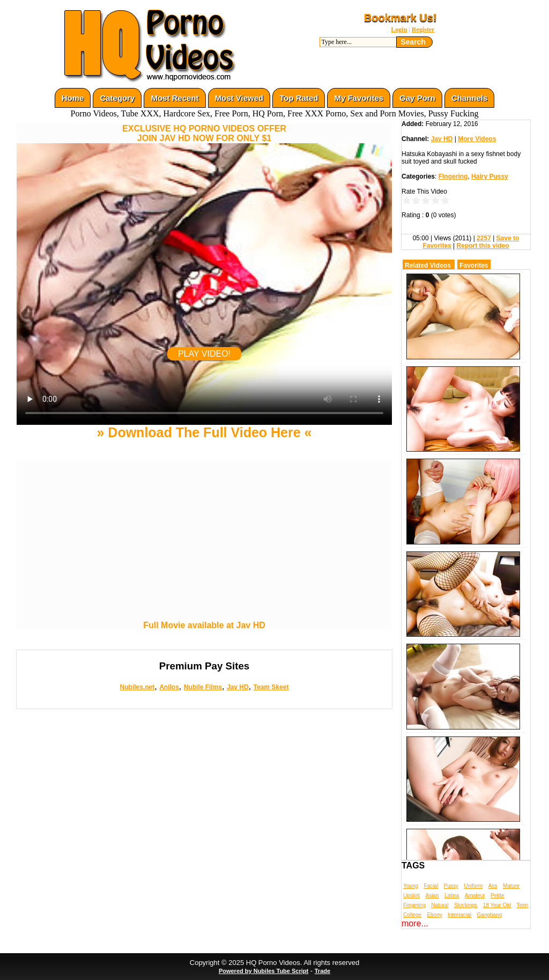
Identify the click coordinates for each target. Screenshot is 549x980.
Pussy (451, 886)
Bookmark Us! (400, 18)
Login (399, 30)
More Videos (477, 139)
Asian (432, 896)
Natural (440, 905)
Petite (498, 896)
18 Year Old (497, 905)
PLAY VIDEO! (204, 354)
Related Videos (428, 266)
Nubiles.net (138, 687)
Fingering (453, 176)
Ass (493, 886)
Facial (431, 886)
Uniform (473, 886)
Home (73, 98)
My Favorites (359, 98)
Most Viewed (239, 98)
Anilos (169, 687)
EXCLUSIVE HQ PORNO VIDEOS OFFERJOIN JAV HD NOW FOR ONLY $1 (204, 133)
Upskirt (411, 896)
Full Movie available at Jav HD (204, 625)
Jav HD (238, 687)
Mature (511, 886)
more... (415, 923)
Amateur (475, 896)
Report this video (483, 246)
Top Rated (299, 98)
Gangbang (490, 915)
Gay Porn (417, 98)
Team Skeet (271, 687)
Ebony (434, 915)
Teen (522, 905)
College (412, 915)
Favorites (474, 266)
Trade (322, 971)
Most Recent (175, 98)
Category (117, 98)
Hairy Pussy (490, 176)
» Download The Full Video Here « (204, 432)
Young (411, 886)
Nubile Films (203, 687)
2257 (484, 238)
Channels (470, 98)
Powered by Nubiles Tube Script (264, 971)
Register (423, 30)
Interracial (459, 915)
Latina (452, 896)
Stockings (466, 905)
